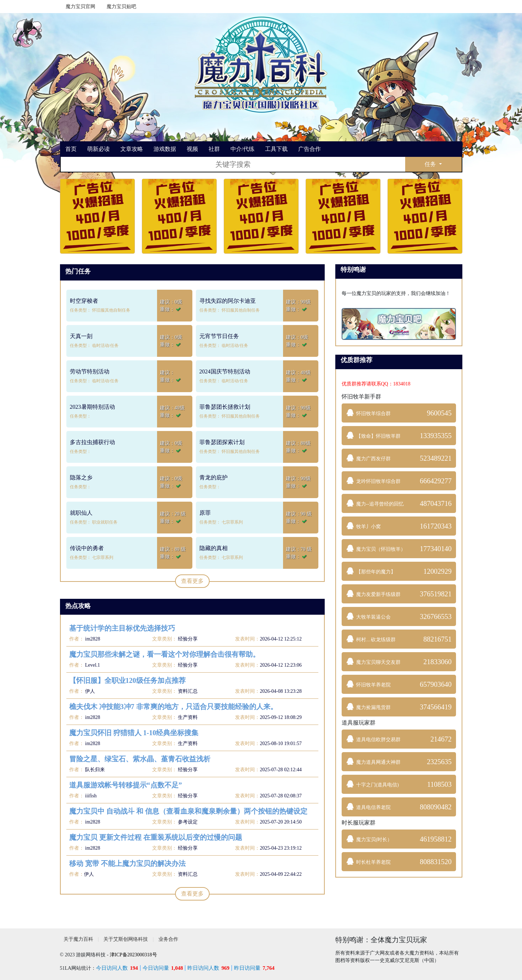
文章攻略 (132, 149)
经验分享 (188, 639)
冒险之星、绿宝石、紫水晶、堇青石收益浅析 (140, 759)
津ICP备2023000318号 (133, 955)
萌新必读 (98, 149)
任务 (431, 164)
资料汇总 (188, 691)
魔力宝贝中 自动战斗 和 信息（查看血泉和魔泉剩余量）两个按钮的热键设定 (188, 811)
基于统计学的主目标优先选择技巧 (122, 628)
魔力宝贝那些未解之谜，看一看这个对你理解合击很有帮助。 (164, 654)
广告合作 (310, 149)
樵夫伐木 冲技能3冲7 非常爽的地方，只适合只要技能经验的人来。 (173, 707)
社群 (214, 149)
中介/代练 (242, 149)
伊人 (90, 691)
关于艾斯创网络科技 (126, 939)
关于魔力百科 (78, 939)
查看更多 (192, 581)
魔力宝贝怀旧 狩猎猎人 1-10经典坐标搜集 (134, 733)
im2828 (92, 639)
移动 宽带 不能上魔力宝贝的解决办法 (127, 863)
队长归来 (95, 770)
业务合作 (168, 939)
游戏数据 (165, 149)
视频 (192, 149)
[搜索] (233, 164)
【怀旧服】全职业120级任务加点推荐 (127, 680)
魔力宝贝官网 (80, 7)
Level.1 (92, 665)
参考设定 (188, 822)
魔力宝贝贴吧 (121, 7)
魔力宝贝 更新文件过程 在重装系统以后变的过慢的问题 (156, 837)
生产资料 (188, 717)
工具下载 (276, 149)
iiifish (90, 796)
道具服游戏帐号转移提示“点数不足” (126, 785)
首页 (71, 149)
